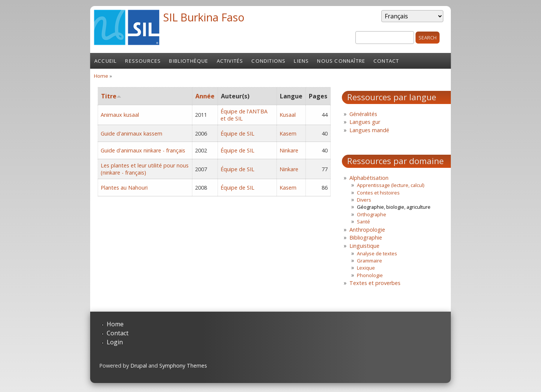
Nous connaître (341, 61)
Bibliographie (366, 237)
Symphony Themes (183, 366)
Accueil (106, 61)
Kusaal (288, 115)
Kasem (288, 133)
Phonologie (370, 275)
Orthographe (372, 214)
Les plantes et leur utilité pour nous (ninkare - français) (145, 169)
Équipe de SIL (237, 133)
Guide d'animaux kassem (131, 133)
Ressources (143, 61)
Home (101, 76)
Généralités (363, 114)
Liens (301, 61)
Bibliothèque (189, 61)
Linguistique (364, 246)
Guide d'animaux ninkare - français (143, 150)
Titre (111, 96)
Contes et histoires (378, 193)
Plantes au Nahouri (124, 188)
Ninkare (289, 150)
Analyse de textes (377, 253)
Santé (363, 222)
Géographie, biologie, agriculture (394, 207)
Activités (230, 61)
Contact (386, 61)
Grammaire (369, 261)
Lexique (366, 268)
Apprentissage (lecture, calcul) (391, 185)
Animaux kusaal (120, 115)
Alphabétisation (369, 178)
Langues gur (365, 122)
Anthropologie (367, 230)
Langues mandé (369, 130)
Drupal (139, 366)
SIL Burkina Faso (204, 17)
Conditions (268, 61)
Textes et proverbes (375, 283)
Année (205, 96)
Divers (364, 200)
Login (115, 342)
